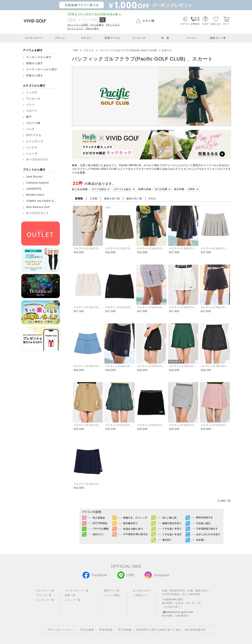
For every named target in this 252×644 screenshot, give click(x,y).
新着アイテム (113, 38)
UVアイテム (34, 135)
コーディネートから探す (42, 69)
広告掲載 (124, 630)
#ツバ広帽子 (97, 25)
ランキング (139, 38)
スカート (32, 111)
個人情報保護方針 (195, 630)
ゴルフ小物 (33, 123)
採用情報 (105, 630)
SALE (152, 199)
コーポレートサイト (61, 630)
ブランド (60, 38)
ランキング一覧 (45, 600)
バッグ (30, 129)
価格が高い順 (112, 199)
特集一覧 (70, 595)
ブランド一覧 (44, 595)
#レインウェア (76, 28)
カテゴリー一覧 (45, 591)
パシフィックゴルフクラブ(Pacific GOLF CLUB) (88, 248)
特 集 (165, 38)
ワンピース (33, 99)
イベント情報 (112, 595)
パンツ (30, 105)
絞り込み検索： (81, 189)
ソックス (32, 147)
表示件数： (181, 189)
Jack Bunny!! (35, 177)
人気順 (94, 199)
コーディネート (34, 38)
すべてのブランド (38, 213)
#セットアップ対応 (78, 25)
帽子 (29, 117)
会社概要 (87, 630)
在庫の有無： (146, 189)
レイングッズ (35, 141)
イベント (192, 38)
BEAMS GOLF (35, 195)
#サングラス (113, 25)
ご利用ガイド (141, 595)
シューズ (32, 153)
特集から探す (35, 76)
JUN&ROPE (34, 189)
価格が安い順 (134, 199)
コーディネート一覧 (77, 591)
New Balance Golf (38, 207)
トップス (32, 93)
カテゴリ (86, 38)
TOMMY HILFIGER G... (41, 201)
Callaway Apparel (38, 183)
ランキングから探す (39, 57)
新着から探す (35, 63)
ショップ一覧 (73, 600)
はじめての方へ (142, 591)
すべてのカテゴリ (38, 160)
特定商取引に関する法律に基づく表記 (158, 630)
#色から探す (92, 28)
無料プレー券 (218, 38)
